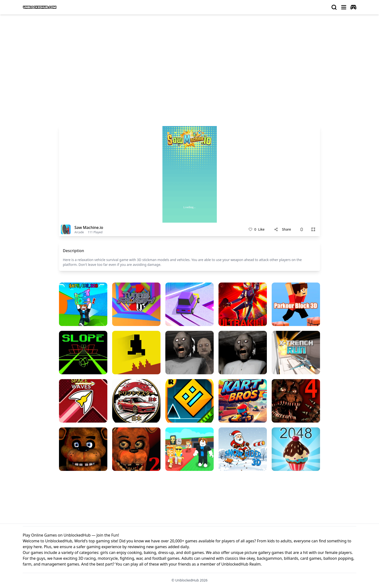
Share (283, 229)
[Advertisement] (189, 55)
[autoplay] (353, 7)
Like (256, 229)
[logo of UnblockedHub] (40, 7)
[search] (334, 7)
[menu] (344, 7)
